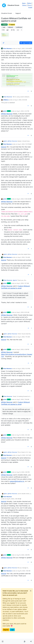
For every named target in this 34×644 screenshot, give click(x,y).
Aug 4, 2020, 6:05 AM (23, 312)
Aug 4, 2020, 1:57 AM (23, 283)
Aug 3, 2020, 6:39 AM (21, 100)
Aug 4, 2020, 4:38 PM (23, 349)
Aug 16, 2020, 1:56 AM (24, 571)
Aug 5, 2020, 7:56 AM (23, 399)
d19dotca (6, 100)
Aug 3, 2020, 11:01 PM (24, 144)
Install (30, 7)
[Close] (31, 591)
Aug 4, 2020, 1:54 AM (24, 257)
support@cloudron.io (17, 481)
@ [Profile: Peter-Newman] (7, 114)
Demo (24, 5)
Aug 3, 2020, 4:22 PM (23, 111)
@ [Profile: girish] (4, 147)
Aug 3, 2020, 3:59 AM (24, 48)
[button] (3, 642)
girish (5, 111)
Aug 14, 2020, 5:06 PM (23, 472)
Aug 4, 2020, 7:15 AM (24, 337)
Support (12, 25)
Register (6, 630)
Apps (24, 3)
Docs (30, 5)
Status (29, 3)
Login (12, 630)
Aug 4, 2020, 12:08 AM (23, 199)
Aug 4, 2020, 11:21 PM (24, 369)
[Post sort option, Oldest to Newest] (4, 43)
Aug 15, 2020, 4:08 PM (23, 555)
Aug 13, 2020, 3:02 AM (23, 435)
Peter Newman (8, 48)
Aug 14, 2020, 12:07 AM (24, 455)
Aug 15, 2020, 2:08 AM (13, 499)
